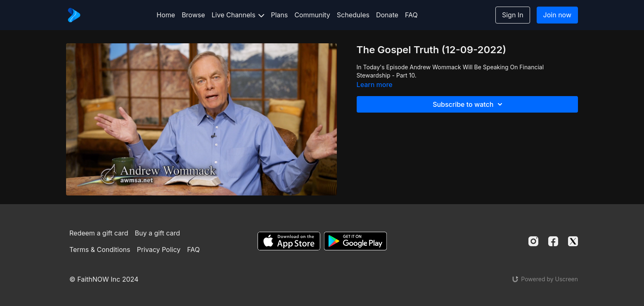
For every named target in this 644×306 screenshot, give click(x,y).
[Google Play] (355, 241)
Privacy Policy (159, 250)
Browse (193, 15)
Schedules (353, 15)
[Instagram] (533, 241)
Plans (279, 15)
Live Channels (238, 15)
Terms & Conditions (100, 250)
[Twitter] (573, 241)
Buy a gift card (158, 233)
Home (166, 15)
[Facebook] (553, 241)
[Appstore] (289, 241)
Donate (387, 15)
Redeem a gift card (99, 233)
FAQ (411, 15)
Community (312, 15)
